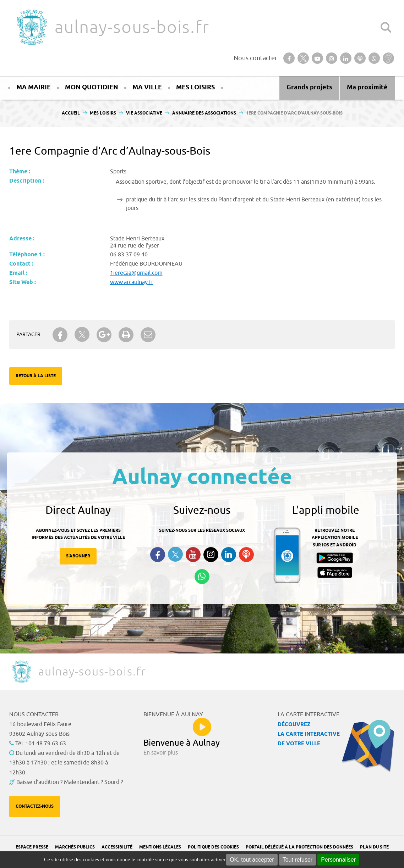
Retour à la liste (36, 376)
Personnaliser (338, 860)
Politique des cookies (213, 847)
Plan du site (374, 847)
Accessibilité (117, 847)
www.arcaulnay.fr (132, 282)
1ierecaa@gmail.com (136, 273)
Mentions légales (160, 847)
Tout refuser (297, 860)
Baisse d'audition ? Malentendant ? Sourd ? (70, 782)
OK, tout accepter (252, 860)
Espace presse (32, 847)
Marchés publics (75, 847)
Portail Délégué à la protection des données (299, 847)
